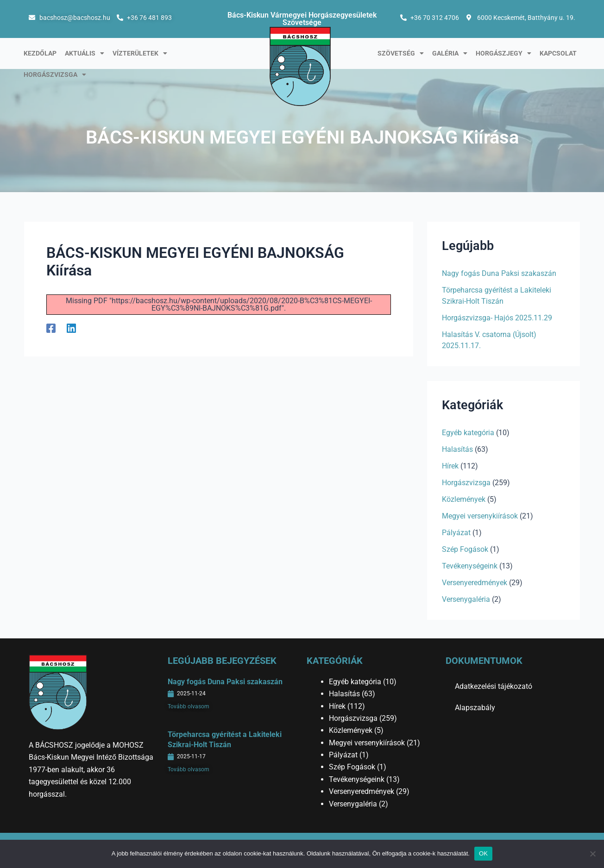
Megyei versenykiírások (480, 516)
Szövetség (401, 53)
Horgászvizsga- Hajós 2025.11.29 (497, 318)
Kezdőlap (40, 53)
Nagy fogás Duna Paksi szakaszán (499, 273)
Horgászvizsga (55, 75)
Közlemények (464, 499)
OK (483, 853)
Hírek (450, 466)
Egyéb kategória (468, 433)
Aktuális (85, 53)
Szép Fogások (465, 549)
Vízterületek (140, 53)
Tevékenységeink (470, 566)
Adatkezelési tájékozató (494, 686)
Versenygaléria (466, 599)
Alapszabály (475, 708)
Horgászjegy (503, 53)
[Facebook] (51, 328)
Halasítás (457, 449)
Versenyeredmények (475, 583)
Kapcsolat (558, 53)
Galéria (450, 53)
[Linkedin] (71, 328)
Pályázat (456, 533)
